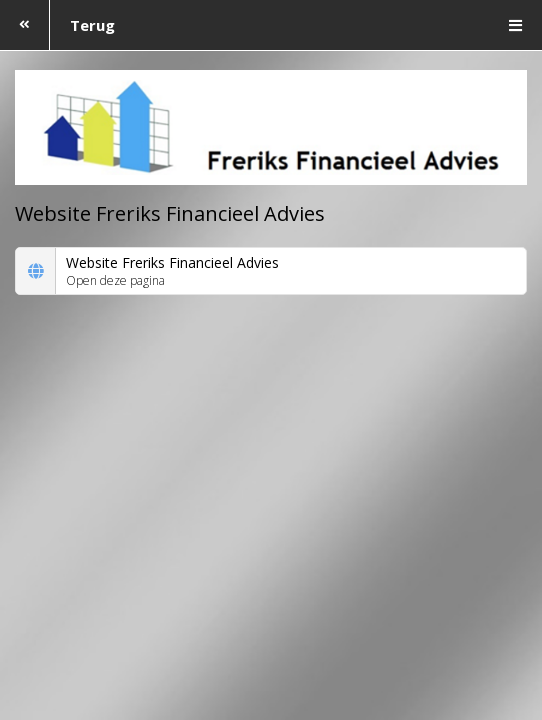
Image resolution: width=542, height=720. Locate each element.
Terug (57, 25)
